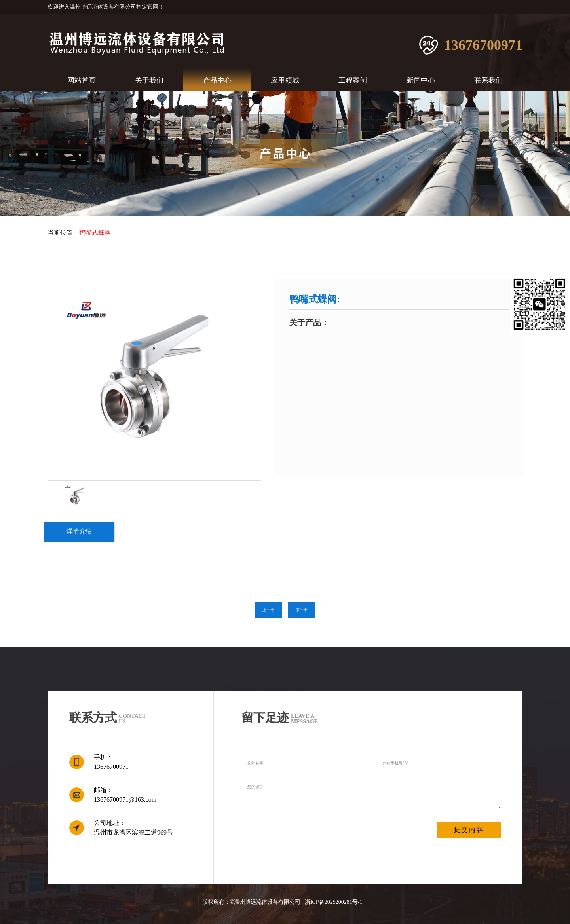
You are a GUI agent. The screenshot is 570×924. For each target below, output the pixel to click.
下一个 (302, 610)
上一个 (268, 610)
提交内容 (469, 830)
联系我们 (488, 80)
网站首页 (82, 80)
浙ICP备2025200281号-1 (333, 902)
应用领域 (285, 80)
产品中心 (217, 80)
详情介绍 (79, 531)
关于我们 (149, 80)
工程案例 (353, 80)
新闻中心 (421, 80)
